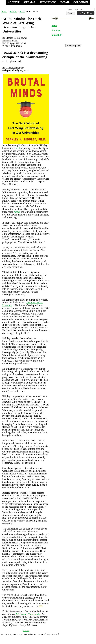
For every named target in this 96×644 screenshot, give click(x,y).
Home (26, 630)
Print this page (73, 45)
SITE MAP (29, 2)
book (18, 148)
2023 (22, 12)
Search (71, 13)
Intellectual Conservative (28, 614)
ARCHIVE (14, 2)
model (17, 212)
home (4, 12)
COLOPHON (81, 2)
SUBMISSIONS (48, 2)
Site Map (56, 30)
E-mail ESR (57, 35)
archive (13, 12)
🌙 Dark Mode (86, 13)
